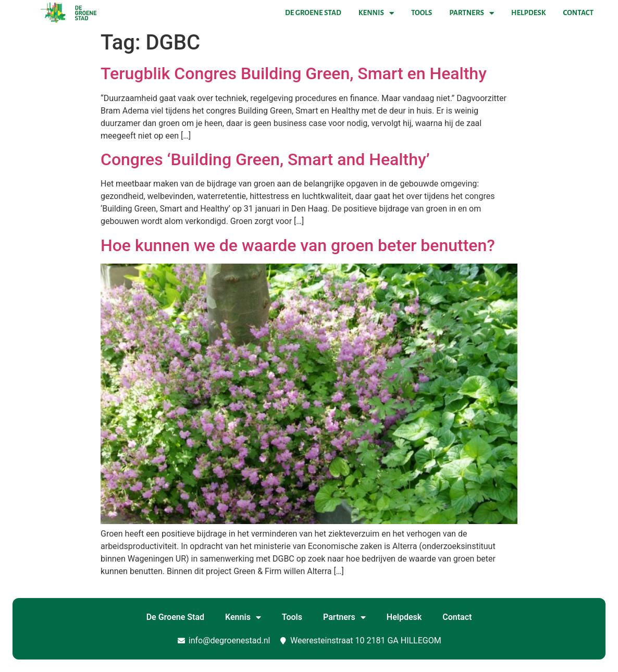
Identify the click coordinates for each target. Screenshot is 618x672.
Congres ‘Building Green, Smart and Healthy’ (265, 159)
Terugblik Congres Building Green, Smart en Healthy (294, 73)
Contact (578, 13)
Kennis (376, 13)
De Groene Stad (313, 13)
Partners (472, 13)
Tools (422, 13)
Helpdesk (528, 13)
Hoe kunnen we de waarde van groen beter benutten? (298, 245)
